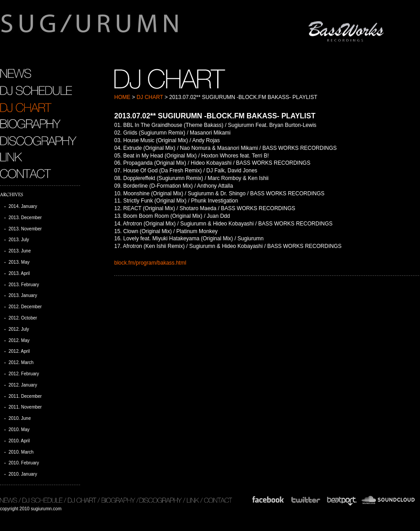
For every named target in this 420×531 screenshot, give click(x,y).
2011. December (25, 396)
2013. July (19, 240)
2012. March (21, 362)
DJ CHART (150, 97)
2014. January (23, 206)
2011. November (25, 407)
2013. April (19, 273)
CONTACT (27, 174)
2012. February (24, 374)
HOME (122, 97)
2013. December (25, 218)
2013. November (25, 229)
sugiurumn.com (132, 29)
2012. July (19, 329)
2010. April (19, 441)
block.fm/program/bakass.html (150, 263)
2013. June (20, 251)
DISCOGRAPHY (38, 140)
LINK (11, 157)
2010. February (24, 463)
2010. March (21, 452)
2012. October (23, 318)
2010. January (23, 474)
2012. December (25, 307)
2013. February (24, 285)
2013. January (23, 295)
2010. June (20, 418)
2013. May (19, 262)
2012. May (19, 340)
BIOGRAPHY (30, 124)
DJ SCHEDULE (36, 90)
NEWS (16, 74)
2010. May (19, 430)
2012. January (23, 385)
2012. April (19, 351)
